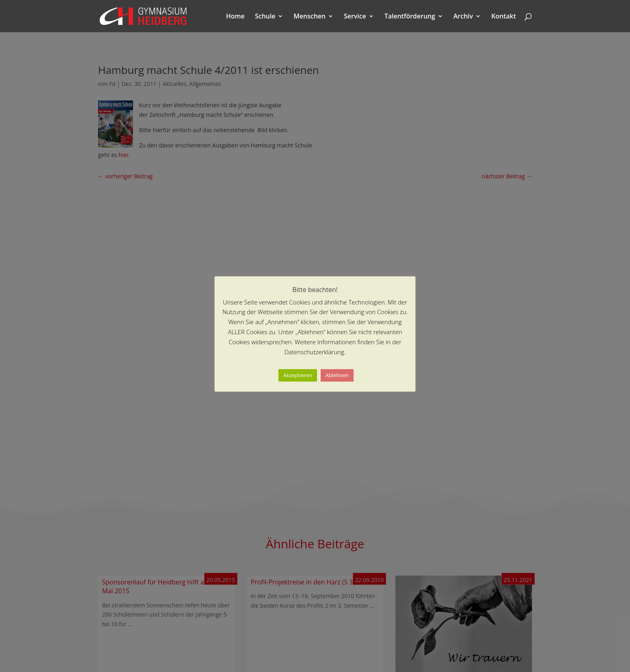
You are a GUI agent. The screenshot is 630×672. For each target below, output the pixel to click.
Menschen (310, 17)
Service (355, 17)
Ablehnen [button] (337, 375)
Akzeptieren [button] (298, 375)
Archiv (463, 17)
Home (235, 17)
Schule (265, 17)
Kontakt (504, 17)
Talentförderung (410, 17)
